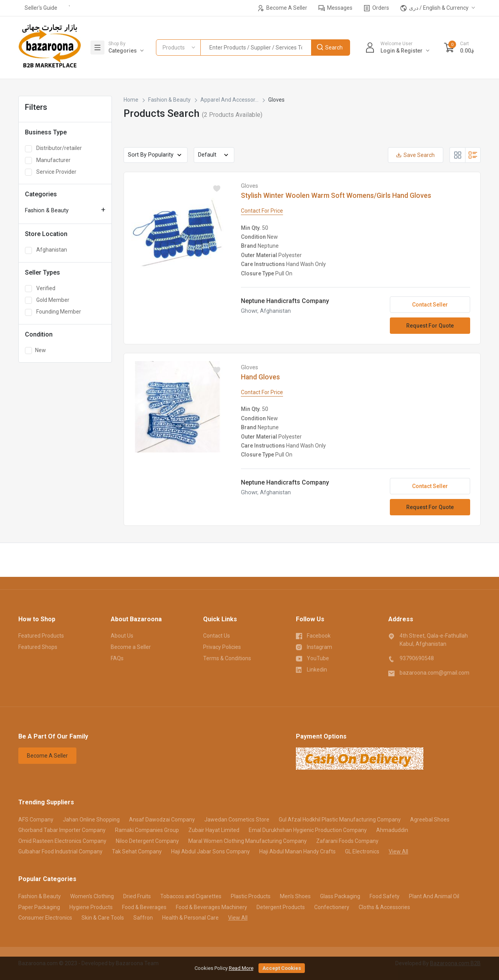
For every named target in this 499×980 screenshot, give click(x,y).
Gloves (249, 186)
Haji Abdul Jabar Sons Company (211, 851)
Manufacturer (48, 160)
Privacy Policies (222, 647)
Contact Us (217, 636)
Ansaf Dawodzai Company (162, 820)
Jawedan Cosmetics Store (237, 820)
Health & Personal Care (190, 918)
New (35, 351)
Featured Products (41, 636)
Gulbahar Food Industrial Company (60, 851)
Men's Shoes (295, 896)
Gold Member (47, 300)
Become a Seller (131, 647)
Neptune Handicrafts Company (285, 301)
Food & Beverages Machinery (211, 907)
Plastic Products (251, 896)
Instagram (314, 647)
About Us (122, 636)
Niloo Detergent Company (147, 841)
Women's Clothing (92, 896)
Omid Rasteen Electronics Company (62, 841)
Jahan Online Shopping (91, 820)
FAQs (117, 658)
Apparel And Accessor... (229, 100)
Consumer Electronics (45, 918)
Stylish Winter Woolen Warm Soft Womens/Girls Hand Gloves (336, 196)
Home (131, 100)
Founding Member (53, 312)
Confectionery (332, 907)
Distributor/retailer (53, 148)
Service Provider (51, 172)
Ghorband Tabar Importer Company (62, 830)
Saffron (143, 918)
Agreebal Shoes (430, 820)
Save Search (416, 155)
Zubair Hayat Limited (214, 830)
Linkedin (312, 669)
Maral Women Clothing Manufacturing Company (248, 841)
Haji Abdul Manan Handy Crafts (297, 851)
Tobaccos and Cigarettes (191, 896)
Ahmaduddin (392, 830)
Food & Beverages (144, 907)
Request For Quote (430, 326)
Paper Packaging (39, 907)
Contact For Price (262, 211)
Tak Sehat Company (137, 851)
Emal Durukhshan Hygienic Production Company (308, 830)
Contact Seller (430, 305)
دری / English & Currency (434, 8)
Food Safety (385, 896)
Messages (335, 8)
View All (398, 851)
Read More (241, 968)
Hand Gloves (260, 377)
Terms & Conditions (227, 658)
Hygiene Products (91, 907)
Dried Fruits (137, 896)
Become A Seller (282, 8)
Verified (40, 289)
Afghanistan (46, 250)
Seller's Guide (41, 8)
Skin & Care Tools (103, 918)
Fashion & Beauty (47, 211)
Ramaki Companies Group (147, 830)
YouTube (313, 658)
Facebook (313, 635)
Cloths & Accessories (384, 907)
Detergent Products (281, 907)
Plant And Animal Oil (434, 896)
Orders (376, 8)
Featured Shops (38, 647)
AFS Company (36, 820)
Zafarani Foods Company (347, 841)
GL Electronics (362, 851)
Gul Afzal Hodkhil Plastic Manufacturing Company (340, 820)
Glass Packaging (340, 896)
